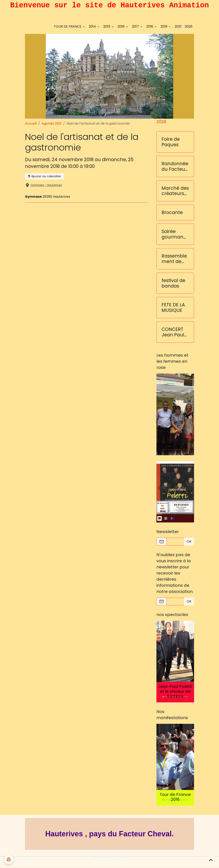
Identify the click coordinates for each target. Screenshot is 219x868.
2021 (178, 26)
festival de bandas (173, 283)
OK (189, 542)
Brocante (172, 213)
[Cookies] (9, 860)
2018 (150, 26)
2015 (107, 26)
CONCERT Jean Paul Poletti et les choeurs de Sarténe (175, 332)
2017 (136, 26)
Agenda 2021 (52, 123)
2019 (164, 26)
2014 (93, 26)
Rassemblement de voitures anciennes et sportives (175, 259)
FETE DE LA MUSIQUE (173, 308)
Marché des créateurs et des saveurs (175, 191)
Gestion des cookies (109, 862)
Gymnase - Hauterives (46, 185)
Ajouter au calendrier (44, 176)
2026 (189, 26)
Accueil (31, 123)
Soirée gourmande (174, 234)
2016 (121, 26)
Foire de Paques (171, 142)
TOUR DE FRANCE (68, 26)
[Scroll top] (211, 860)
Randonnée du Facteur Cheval (175, 166)
